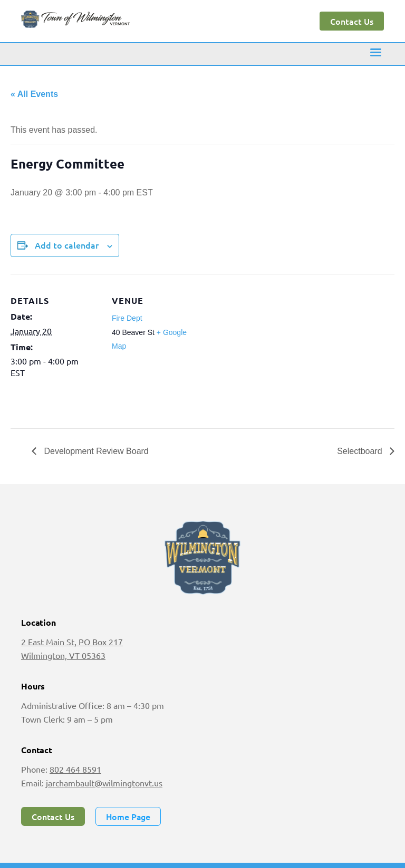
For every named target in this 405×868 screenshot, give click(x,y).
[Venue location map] (269, 347)
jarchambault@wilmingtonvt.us (104, 783)
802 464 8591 (75, 769)
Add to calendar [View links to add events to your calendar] (67, 245)
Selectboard (361, 451)
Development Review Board (95, 451)
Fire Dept (127, 318)
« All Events (34, 94)
